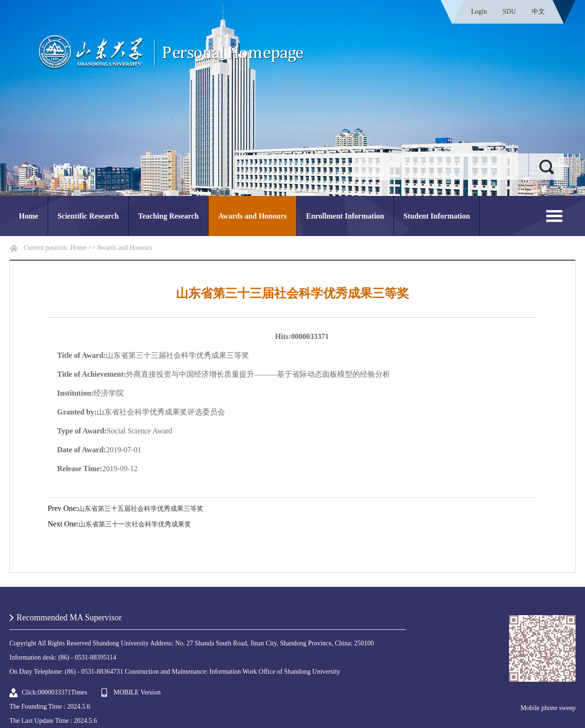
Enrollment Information (345, 216)
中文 (538, 12)
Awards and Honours (252, 216)
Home (29, 216)
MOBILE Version (137, 692)
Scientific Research (88, 216)
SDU (509, 12)
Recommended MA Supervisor (69, 618)
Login (479, 12)
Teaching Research (168, 216)
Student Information (437, 216)
